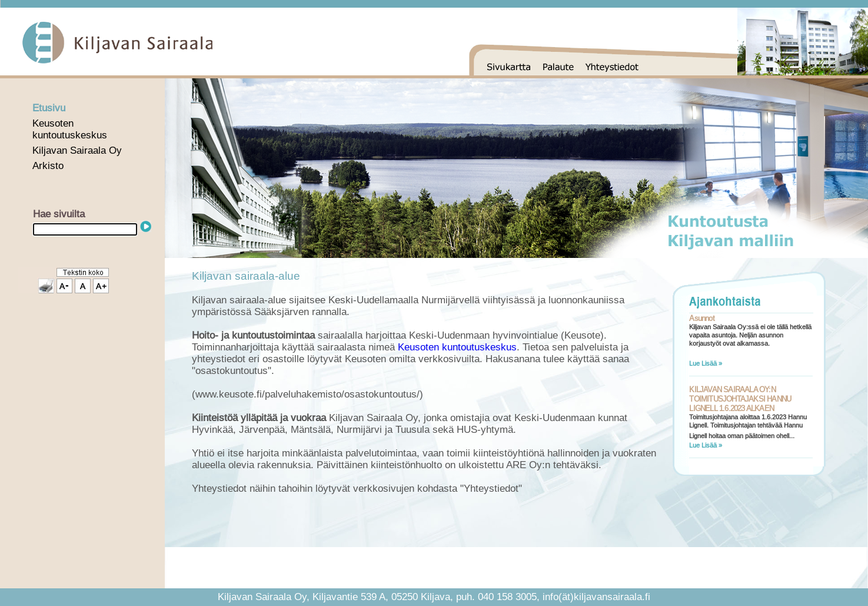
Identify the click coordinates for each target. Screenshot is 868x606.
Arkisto (48, 166)
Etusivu (49, 108)
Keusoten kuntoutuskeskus (70, 129)
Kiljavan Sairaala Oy (77, 150)
